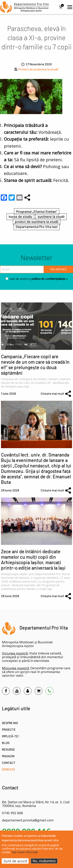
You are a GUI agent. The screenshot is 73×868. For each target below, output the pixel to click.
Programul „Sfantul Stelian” (37, 211)
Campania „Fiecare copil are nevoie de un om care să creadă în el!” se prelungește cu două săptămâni (35, 365)
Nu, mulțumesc (44, 861)
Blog (6, 743)
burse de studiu (20, 216)
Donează (8, 769)
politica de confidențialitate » (49, 279)
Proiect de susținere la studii (38, 69)
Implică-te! (11, 736)
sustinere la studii (51, 216)
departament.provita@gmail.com (28, 820)
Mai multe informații (25, 852)
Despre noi (10, 723)
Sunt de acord (15, 861)
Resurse (8, 749)
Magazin (8, 756)
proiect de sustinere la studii (37, 222)
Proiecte (9, 729)
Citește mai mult (52, 393)
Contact (9, 763)
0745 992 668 (12, 813)
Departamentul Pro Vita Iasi (37, 227)
